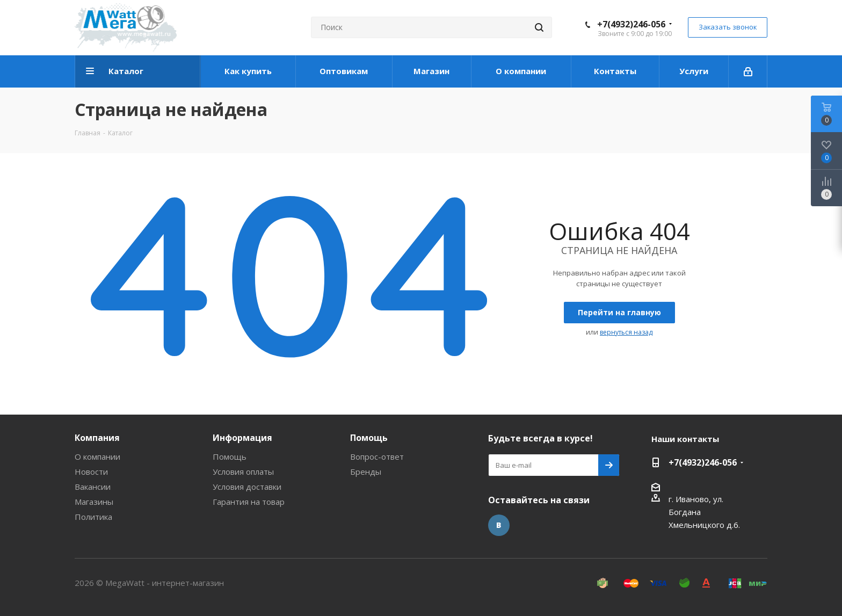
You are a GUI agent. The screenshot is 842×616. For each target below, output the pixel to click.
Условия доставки (247, 487)
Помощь (230, 456)
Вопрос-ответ (377, 456)
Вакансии (93, 487)
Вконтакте (499, 525)
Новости (91, 472)
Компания (97, 438)
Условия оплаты (243, 472)
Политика (93, 517)
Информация (242, 438)
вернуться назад (626, 332)
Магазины (94, 502)
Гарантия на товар (249, 502)
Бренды (366, 472)
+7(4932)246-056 (631, 24)
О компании (97, 456)
